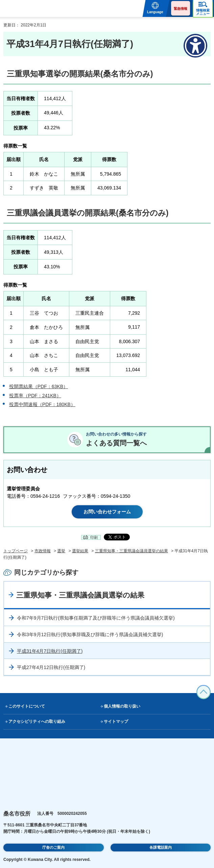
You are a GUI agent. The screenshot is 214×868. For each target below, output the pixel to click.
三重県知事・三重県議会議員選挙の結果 (132, 551)
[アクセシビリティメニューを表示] (195, 46)
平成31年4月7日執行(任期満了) (50, 651)
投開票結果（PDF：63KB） (39, 386)
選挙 (61, 551)
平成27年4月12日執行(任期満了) (51, 667)
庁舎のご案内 (53, 847)
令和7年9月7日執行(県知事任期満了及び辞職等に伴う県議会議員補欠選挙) (96, 618)
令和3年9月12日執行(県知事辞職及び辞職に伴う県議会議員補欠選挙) (90, 635)
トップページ (16, 551)
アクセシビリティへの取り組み (37, 721)
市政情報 (43, 551)
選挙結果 (80, 551)
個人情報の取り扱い (122, 706)
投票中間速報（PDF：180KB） (42, 404)
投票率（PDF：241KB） (35, 396)
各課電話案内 (161, 847)
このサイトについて (27, 706)
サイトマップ (116, 721)
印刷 (94, 537)
